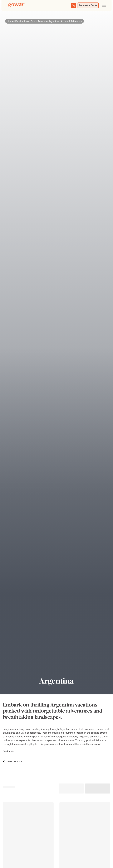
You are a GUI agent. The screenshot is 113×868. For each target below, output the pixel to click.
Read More (8, 751)
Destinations (22, 21)
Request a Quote (88, 5)
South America (39, 21)
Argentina (54, 21)
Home (10, 21)
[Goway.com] (16, 5)
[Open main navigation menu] (104, 5)
